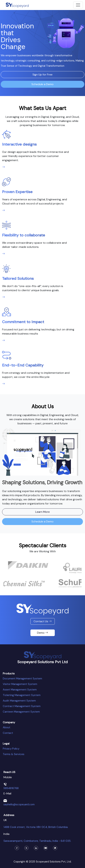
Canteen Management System (21, 712)
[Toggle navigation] (78, 5)
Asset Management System (20, 690)
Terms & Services (14, 754)
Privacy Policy (11, 749)
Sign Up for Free (42, 75)
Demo (42, 633)
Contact (8, 733)
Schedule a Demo (42, 84)
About (7, 727)
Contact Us (43, 621)
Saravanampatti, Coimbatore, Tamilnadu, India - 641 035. (37, 841)
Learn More (42, 512)
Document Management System (22, 679)
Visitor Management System (20, 684)
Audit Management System (19, 701)
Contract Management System (22, 706)
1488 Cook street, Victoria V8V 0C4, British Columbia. (36, 827)
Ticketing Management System (22, 695)
